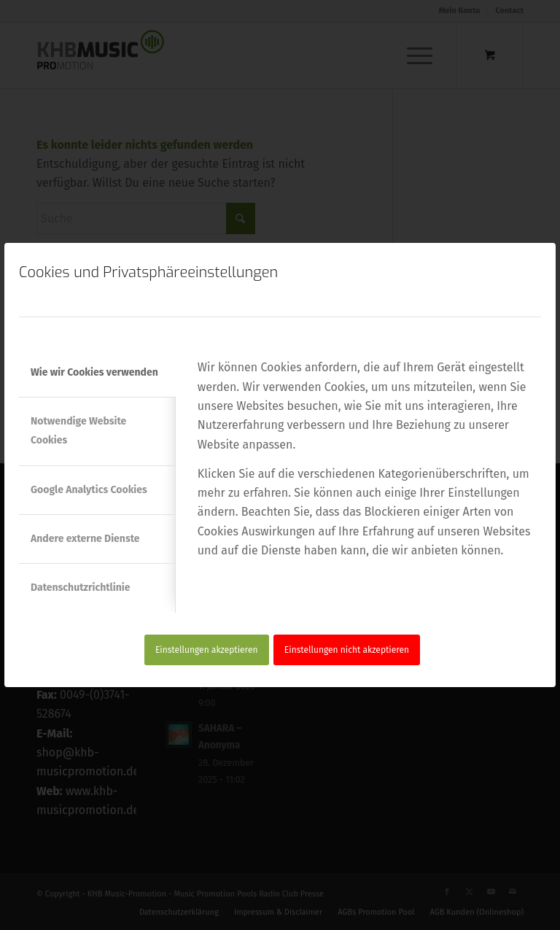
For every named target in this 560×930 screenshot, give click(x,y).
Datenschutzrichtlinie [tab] (80, 588)
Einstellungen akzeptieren (207, 650)
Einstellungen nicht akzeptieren (347, 650)
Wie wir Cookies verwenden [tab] (94, 372)
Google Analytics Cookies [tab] (89, 490)
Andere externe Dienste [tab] (85, 539)
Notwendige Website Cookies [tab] (78, 431)
